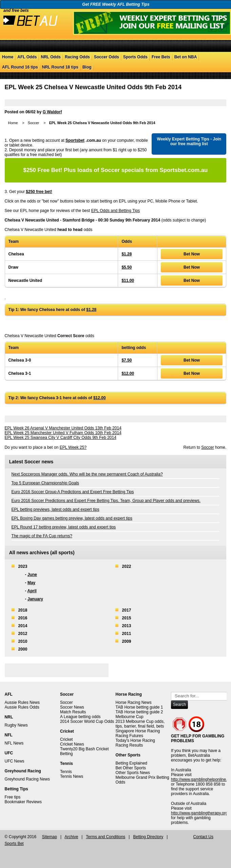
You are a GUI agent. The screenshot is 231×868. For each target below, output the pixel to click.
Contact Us (203, 837)
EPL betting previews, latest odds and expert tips (55, 509)
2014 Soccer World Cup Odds (87, 721)
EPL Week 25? (73, 447)
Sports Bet (14, 844)
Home (8, 57)
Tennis (66, 772)
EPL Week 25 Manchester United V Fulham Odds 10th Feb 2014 (63, 433)
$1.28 (127, 254)
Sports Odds (135, 57)
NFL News (14, 743)
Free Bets (161, 57)
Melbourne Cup (130, 717)
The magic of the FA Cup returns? (42, 536)
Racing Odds (77, 57)
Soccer (34, 123)
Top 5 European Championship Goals (45, 483)
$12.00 (128, 373)
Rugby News (16, 725)
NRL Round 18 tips (60, 67)
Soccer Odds (107, 57)
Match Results (73, 712)
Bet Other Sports (131, 768)
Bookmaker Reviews (23, 802)
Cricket (66, 739)
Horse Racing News (134, 702)
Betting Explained (131, 763)
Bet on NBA (186, 57)
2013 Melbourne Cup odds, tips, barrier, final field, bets (140, 724)
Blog (87, 67)
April (32, 591)
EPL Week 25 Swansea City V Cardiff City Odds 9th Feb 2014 (61, 438)
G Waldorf (52, 112)
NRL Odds (51, 57)
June (32, 575)
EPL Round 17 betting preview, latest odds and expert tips (64, 527)
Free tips (13, 797)
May (31, 583)
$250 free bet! (39, 192)
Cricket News (72, 744)
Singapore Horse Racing (138, 731)
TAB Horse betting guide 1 (139, 707)
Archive (71, 837)
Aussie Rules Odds (22, 707)
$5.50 (127, 267)
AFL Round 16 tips (20, 67)
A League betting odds (80, 717)
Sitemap (50, 837)
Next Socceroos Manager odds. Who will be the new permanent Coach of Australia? (87, 474)
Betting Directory (148, 837)
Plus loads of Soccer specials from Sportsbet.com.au (116, 170)
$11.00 (128, 281)
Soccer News (72, 707)
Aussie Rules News (22, 702)
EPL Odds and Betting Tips (116, 211)
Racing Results (129, 745)
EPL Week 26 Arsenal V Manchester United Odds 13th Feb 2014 (63, 428)
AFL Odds (27, 57)
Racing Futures (129, 736)
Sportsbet (75, 140)
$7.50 (127, 360)
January (35, 599)
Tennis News (72, 776)
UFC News (15, 761)
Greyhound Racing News (27, 779)
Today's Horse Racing (135, 740)
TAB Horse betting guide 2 (139, 712)
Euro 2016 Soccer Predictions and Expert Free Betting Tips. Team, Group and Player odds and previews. (106, 501)
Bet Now (192, 254)
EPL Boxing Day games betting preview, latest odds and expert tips (72, 518)
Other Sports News (133, 773)
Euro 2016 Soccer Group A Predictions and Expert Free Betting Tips (73, 492)
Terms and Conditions (105, 837)
